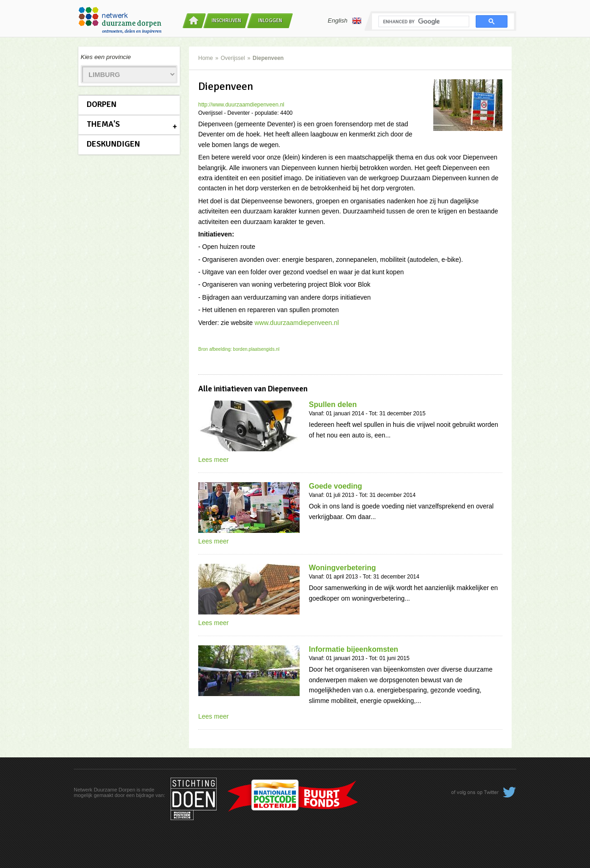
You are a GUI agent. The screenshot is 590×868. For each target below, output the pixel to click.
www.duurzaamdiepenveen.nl (297, 323)
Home (206, 58)
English (345, 21)
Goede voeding (336, 486)
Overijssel (233, 58)
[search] (423, 22)
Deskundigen (113, 144)
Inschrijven (226, 21)
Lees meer (213, 460)
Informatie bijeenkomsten (354, 649)
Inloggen (270, 21)
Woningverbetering (342, 568)
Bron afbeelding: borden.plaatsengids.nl (239, 349)
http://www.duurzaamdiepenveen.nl (241, 105)
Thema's (103, 124)
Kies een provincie (106, 57)
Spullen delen (333, 404)
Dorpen (102, 104)
